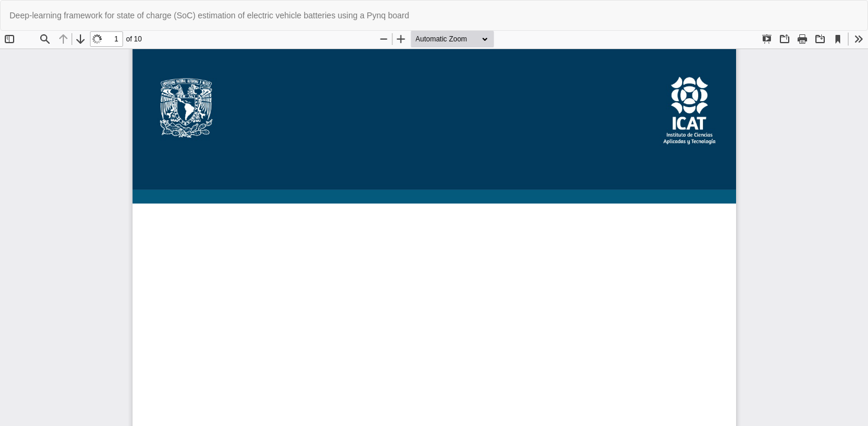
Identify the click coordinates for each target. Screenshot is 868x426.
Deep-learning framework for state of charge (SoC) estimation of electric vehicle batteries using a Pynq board (209, 15)
